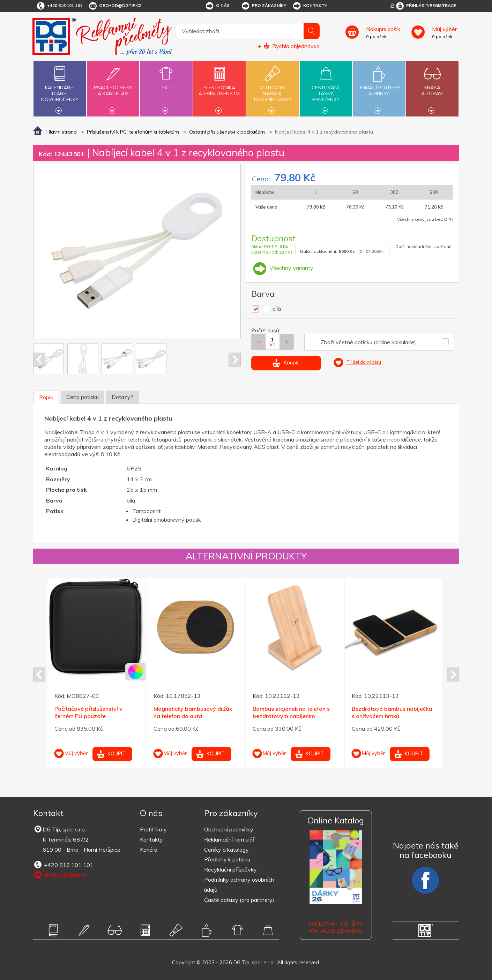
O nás (217, 6)
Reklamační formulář (229, 839)
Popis (46, 397)
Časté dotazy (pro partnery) (239, 900)
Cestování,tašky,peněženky (326, 88)
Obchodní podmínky (229, 829)
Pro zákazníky (264, 6)
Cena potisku (83, 397)
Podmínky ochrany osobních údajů (239, 885)
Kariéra (149, 850)
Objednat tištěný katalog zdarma (336, 927)
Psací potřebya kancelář (113, 86)
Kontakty (310, 6)
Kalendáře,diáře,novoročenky (60, 88)
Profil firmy (153, 829)
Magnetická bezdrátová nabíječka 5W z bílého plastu (192, 720)
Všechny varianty (282, 268)
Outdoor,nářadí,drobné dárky (273, 88)
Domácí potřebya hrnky (379, 86)
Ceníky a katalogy (226, 850)
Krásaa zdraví (432, 86)
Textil (166, 84)
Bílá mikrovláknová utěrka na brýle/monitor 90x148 (92, 712)
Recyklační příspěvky (230, 869)
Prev (39, 360)
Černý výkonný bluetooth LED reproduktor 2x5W (291, 712)
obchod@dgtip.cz (115, 6)
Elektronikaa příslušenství (219, 86)
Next (235, 360)
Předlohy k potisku (227, 859)
